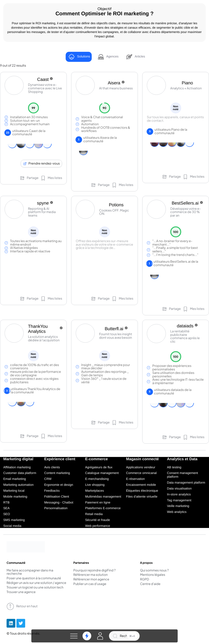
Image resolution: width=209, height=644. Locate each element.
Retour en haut (22, 606)
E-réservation (135, 479)
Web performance (98, 526)
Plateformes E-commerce (103, 508)
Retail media (94, 514)
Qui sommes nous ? (154, 571)
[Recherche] (124, 636)
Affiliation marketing (17, 467)
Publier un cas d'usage (90, 584)
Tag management (179, 500)
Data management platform (186, 483)
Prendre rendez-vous (41, 164)
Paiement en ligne (98, 503)
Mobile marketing (15, 497)
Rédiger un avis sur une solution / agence (36, 583)
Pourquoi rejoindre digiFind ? (94, 571)
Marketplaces (95, 491)
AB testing (174, 467)
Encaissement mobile (141, 485)
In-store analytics (179, 495)
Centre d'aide (150, 584)
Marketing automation (18, 485)
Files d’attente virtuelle (142, 497)
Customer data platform (20, 473)
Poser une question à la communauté (34, 578)
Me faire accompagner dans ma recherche (30, 572)
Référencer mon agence (91, 580)
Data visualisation (179, 489)
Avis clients (52, 467)
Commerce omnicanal (141, 473)
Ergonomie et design (59, 485)
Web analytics (177, 512)
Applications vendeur (141, 467)
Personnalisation (56, 508)
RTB (6, 503)
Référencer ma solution (90, 575)
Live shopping (95, 485)
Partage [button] (29, 178)
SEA (6, 508)
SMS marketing (14, 520)
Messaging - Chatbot (59, 503)
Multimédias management (103, 497)
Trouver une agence (21, 592)
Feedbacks (52, 491)
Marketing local (14, 491)
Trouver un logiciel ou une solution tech (35, 588)
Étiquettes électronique (142, 491)
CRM (48, 479)
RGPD (145, 580)
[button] (74, 636)
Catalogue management (102, 473)
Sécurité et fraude (98, 520)
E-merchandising (97, 479)
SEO (7, 514)
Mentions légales (153, 575)
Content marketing (57, 473)
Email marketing (15, 479)
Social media (12, 526)
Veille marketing (178, 506)
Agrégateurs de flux (99, 467)
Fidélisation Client (57, 497)
